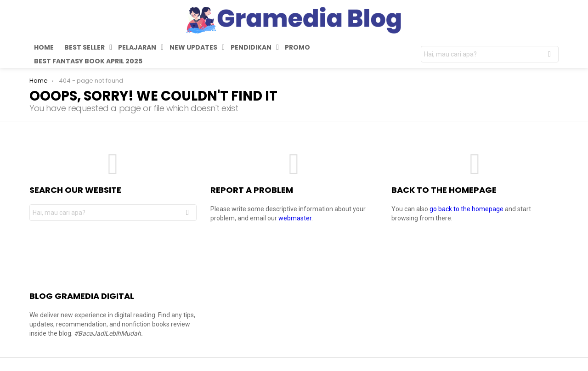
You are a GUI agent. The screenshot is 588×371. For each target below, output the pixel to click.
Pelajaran (137, 48)
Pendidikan (251, 48)
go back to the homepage (466, 209)
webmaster (295, 218)
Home (44, 47)
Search (549, 55)
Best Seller (85, 48)
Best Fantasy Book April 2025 (88, 61)
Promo (297, 47)
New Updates (193, 48)
